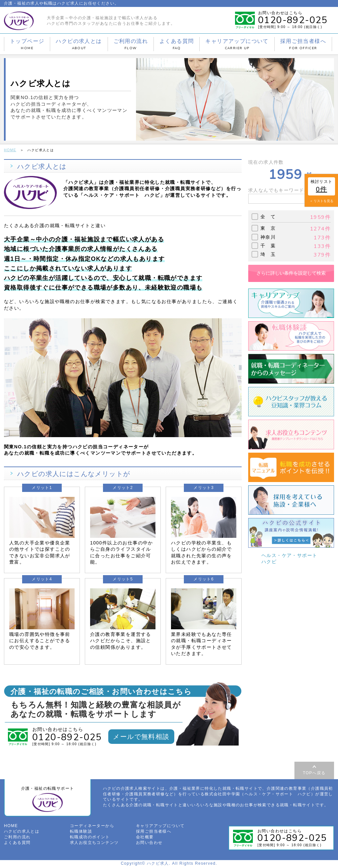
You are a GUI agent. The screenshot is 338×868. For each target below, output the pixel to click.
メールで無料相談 (141, 736)
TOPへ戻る (314, 773)
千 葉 (268, 245)
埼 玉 (268, 254)
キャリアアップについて (237, 44)
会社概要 (145, 838)
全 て (268, 216)
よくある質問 (177, 44)
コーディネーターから (92, 827)
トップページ (27, 44)
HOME (10, 150)
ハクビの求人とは (79, 44)
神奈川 (268, 237)
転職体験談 (81, 832)
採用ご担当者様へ (303, 44)
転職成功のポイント (90, 838)
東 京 (268, 228)
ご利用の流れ (131, 44)
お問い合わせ (149, 844)
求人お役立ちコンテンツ (94, 844)
